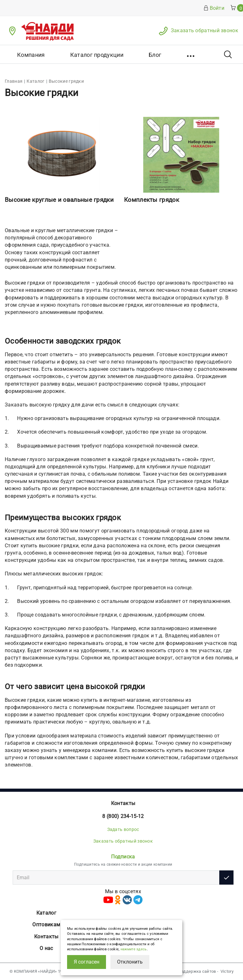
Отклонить (130, 962)
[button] (191, 54)
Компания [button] (31, 55)
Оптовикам (46, 925)
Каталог (46, 913)
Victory (227, 971)
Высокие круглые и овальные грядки (59, 200)
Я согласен (87, 962)
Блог (155, 55)
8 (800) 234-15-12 (123, 816)
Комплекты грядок (152, 200)
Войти (214, 8)
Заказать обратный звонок (205, 30)
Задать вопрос (123, 829)
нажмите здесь (134, 949)
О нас (46, 948)
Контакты (123, 803)
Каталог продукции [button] (97, 55)
